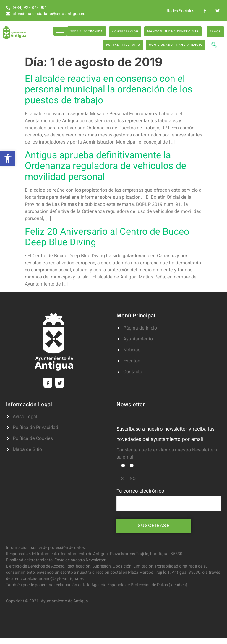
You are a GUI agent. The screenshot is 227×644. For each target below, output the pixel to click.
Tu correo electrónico (169, 499)
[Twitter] (60, 383)
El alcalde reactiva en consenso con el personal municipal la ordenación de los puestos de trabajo (109, 89)
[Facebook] (48, 383)
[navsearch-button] (214, 46)
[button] (8, 158)
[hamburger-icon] (60, 31)
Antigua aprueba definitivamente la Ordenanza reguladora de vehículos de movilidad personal (106, 166)
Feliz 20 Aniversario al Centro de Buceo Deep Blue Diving (107, 237)
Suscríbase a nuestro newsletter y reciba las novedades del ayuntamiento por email (165, 434)
